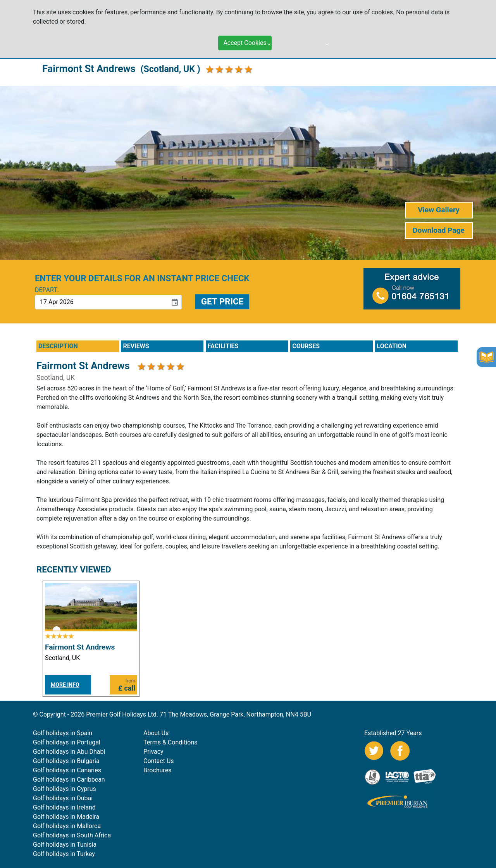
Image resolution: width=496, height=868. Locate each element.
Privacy (153, 752)
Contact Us (159, 761)
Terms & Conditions (170, 742)
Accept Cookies (245, 43)
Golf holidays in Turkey (64, 854)
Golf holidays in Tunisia (65, 845)
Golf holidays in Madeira (66, 817)
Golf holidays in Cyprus (65, 789)
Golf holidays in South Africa (72, 835)
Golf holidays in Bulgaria (66, 761)
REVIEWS (136, 346)
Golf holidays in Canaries (67, 770)
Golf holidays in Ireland (64, 807)
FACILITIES (223, 346)
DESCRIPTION (58, 346)
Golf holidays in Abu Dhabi (69, 752)
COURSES (306, 346)
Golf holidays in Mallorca (67, 826)
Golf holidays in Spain (63, 733)
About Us (156, 733)
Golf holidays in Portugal (67, 742)
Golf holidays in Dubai (63, 798)
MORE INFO (65, 685)
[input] (101, 302)
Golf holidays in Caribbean (69, 779)
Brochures (157, 770)
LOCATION (392, 346)
